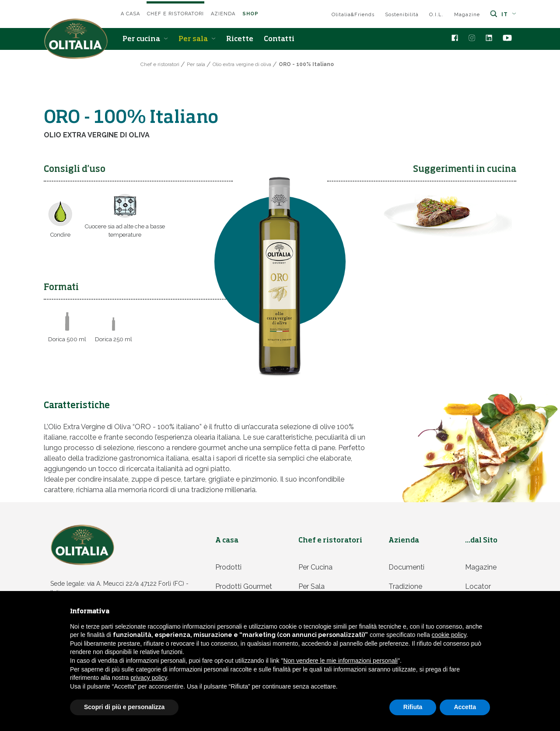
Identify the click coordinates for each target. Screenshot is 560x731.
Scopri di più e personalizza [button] (124, 707)
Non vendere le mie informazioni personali (340, 661)
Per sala (197, 39)
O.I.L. (436, 15)
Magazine (467, 15)
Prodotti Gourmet (244, 586)
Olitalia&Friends (353, 15)
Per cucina (145, 39)
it (509, 14)
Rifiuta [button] (413, 707)
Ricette (240, 39)
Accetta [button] (465, 707)
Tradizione (405, 586)
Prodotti (228, 567)
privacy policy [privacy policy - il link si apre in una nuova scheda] (149, 678)
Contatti (279, 39)
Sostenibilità (402, 15)
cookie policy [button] (449, 635)
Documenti (406, 567)
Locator (478, 586)
